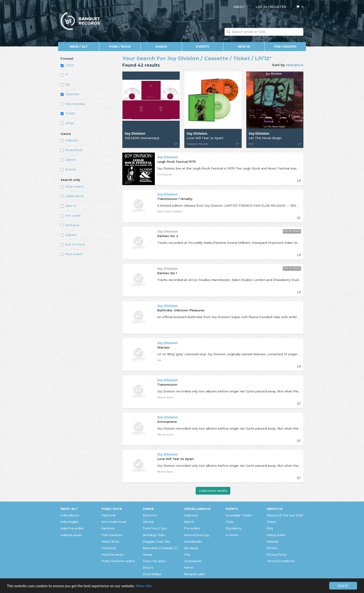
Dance (161, 46)
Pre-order (71, 215)
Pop (187, 555)
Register (278, 7)
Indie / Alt (79, 46)
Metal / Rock (110, 542)
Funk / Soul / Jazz (155, 528)
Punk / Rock (120, 46)
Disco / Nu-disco (154, 561)
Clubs (229, 522)
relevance (295, 65)
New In (244, 46)
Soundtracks (193, 542)
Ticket (68, 113)
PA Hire (272, 548)
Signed (68, 235)
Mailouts (273, 542)
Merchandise (73, 104)
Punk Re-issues (113, 555)
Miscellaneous (197, 509)
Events (203, 46)
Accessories (193, 561)
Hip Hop (148, 522)
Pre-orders (285, 46)
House (148, 555)
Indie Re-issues (71, 535)
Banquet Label (195, 574)
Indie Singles (70, 522)
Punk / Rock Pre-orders (118, 561)
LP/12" (68, 65)
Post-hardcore (112, 535)
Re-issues (191, 548)
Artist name (72, 186)
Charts (271, 522)
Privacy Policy (277, 555)
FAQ (270, 528)
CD (65, 85)
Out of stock (73, 244)
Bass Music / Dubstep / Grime (161, 548)
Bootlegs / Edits (154, 535)
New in (68, 206)
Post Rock (109, 548)
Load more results (213, 491)
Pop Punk (109, 515)
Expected (191, 515)
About (239, 7)
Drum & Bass (152, 574)
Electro (148, 568)
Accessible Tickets (239, 515)
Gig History (234, 528)
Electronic (150, 515)
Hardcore (108, 528)
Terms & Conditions (281, 561)
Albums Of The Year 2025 (285, 515)
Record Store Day (197, 535)
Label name (72, 196)
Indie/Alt (69, 140)
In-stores (232, 535)
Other (67, 123)
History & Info (276, 535)
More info (144, 586)
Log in (261, 7)
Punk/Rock (71, 150)
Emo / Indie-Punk (114, 522)
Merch (189, 568)
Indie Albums (70, 515)
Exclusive (70, 225)
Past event (71, 254)
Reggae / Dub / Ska (156, 542)
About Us (275, 509)
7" (64, 75)
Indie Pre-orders (72, 528)
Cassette (70, 94)
